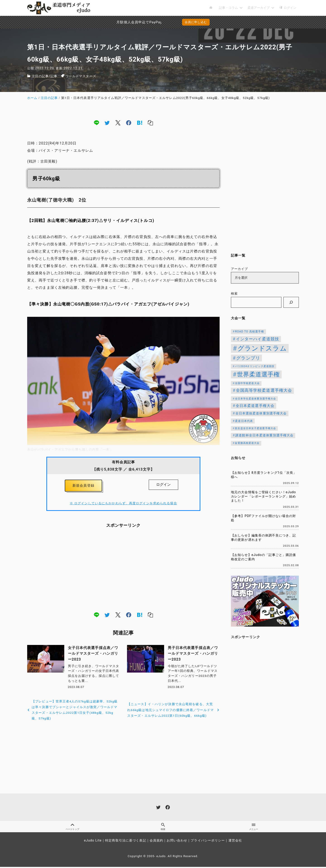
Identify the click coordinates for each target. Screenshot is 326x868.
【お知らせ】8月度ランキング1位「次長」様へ (264, 475)
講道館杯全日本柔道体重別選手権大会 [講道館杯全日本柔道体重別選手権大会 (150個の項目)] (264, 435)
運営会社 (235, 842)
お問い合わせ (177, 842)
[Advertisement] (123, 571)
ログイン (163, 484)
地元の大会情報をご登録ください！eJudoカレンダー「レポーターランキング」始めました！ (263, 496)
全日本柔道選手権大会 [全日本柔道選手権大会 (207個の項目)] (255, 406)
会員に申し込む (196, 22)
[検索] (291, 302)
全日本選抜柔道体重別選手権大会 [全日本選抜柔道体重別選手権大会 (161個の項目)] (261, 413)
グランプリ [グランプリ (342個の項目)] (248, 358)
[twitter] (107, 123)
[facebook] (129, 123)
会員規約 (156, 842)
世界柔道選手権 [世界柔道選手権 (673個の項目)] (259, 374)
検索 (234, 294)
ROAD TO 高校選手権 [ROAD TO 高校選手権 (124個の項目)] (249, 332)
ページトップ (72, 827)
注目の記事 (40, 76)
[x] (118, 123)
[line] (96, 123)
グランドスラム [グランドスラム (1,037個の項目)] (262, 348)
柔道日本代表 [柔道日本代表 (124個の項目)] (244, 421)
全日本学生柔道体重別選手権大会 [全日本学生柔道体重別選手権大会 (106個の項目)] (256, 399)
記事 (54, 76)
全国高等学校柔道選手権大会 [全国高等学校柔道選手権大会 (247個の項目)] (264, 390)
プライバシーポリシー (208, 842)
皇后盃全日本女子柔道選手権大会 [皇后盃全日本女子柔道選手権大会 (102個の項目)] (255, 428)
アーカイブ (240, 269)
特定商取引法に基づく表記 (126, 842)
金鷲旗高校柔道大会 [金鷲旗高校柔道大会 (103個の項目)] (247, 443)
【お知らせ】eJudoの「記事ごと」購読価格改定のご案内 (263, 557)
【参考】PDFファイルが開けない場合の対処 (263, 518)
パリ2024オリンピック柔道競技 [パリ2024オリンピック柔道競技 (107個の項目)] (255, 366)
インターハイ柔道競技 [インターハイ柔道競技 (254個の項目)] (258, 339)
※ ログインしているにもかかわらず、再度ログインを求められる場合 (123, 505)
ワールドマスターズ (81, 76)
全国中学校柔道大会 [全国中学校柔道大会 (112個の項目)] (247, 383)
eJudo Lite (93, 842)
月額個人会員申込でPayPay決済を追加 (124, 22)
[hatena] (140, 123)
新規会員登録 (83, 486)
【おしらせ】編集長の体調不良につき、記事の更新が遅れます (263, 538)
